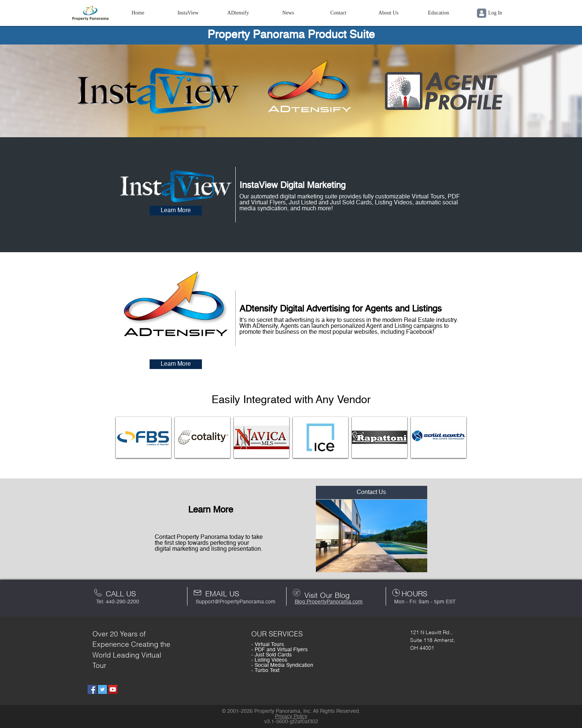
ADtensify (238, 13)
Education (439, 13)
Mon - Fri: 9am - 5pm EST (425, 602)
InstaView (188, 13)
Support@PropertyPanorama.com (236, 602)
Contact (339, 13)
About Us (388, 13)
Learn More (176, 211)
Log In (490, 13)
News (288, 13)
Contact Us (371, 493)
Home (138, 13)
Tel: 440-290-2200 (118, 602)
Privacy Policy (291, 717)
